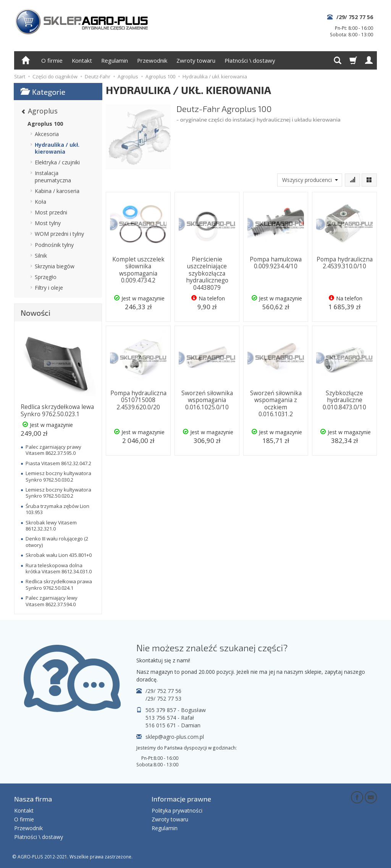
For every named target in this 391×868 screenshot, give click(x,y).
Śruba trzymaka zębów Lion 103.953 (57, 509)
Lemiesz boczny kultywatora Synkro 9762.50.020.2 (58, 493)
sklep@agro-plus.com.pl (175, 737)
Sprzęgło (46, 277)
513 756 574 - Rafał (170, 718)
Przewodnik (152, 60)
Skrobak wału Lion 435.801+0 (59, 555)
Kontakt (82, 60)
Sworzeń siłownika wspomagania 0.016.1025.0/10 (207, 400)
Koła (40, 202)
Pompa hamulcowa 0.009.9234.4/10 (276, 263)
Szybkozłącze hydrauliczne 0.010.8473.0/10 (344, 400)
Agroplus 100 (45, 124)
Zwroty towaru (196, 60)
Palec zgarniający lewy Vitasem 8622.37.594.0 (52, 601)
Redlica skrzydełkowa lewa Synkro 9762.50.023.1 (57, 410)
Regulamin (115, 60)
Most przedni (51, 212)
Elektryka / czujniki (57, 162)
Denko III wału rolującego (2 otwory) (57, 542)
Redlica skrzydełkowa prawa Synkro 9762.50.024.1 (59, 584)
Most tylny (48, 223)
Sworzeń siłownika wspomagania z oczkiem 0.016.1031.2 (276, 404)
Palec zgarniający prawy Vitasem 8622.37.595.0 (53, 450)
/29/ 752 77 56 (355, 17)
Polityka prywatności (177, 810)
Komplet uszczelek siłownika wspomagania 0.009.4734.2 (138, 270)
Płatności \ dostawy (250, 60)
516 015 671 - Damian (173, 725)
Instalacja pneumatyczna (53, 176)
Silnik (41, 256)
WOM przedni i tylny (59, 234)
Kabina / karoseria (57, 191)
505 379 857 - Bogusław (176, 710)
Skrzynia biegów (55, 266)
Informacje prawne (181, 799)
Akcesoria (47, 134)
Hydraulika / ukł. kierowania (57, 148)
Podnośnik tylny (54, 245)
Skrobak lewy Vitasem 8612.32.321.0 (51, 526)
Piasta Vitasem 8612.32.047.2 (58, 463)
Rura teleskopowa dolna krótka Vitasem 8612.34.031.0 (59, 568)
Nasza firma (33, 799)
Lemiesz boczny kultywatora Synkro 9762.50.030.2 (58, 476)
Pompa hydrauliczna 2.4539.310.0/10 (345, 263)
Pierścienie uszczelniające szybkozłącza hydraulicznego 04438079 (207, 273)
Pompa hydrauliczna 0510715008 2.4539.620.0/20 (138, 400)
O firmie (52, 60)
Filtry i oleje (49, 288)
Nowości (36, 313)
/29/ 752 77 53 (163, 698)
